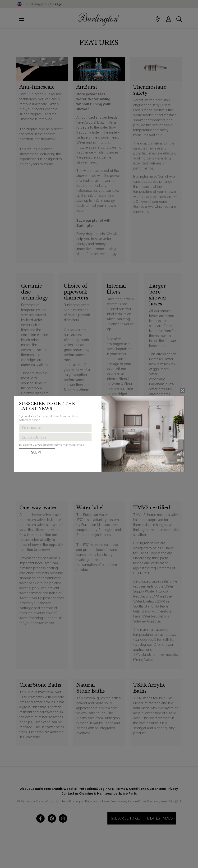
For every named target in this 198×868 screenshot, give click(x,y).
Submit (37, 452)
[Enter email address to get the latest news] (55, 437)
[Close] (182, 390)
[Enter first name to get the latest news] (55, 428)
